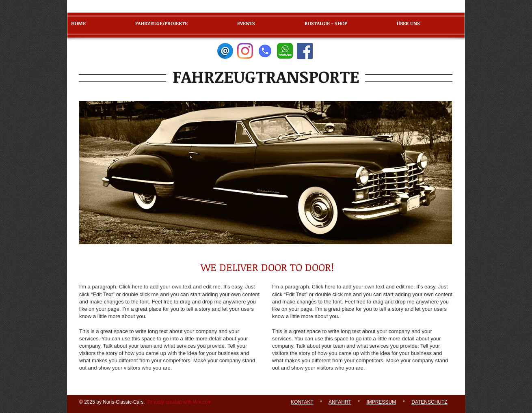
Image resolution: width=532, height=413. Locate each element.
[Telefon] (265, 51)
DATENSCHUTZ (429, 402)
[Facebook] (305, 51)
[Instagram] (245, 51)
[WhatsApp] (285, 51)
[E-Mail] (225, 51)
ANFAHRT (340, 402)
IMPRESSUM (382, 402)
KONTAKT (302, 402)
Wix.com (202, 402)
